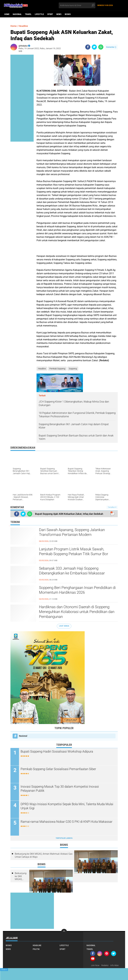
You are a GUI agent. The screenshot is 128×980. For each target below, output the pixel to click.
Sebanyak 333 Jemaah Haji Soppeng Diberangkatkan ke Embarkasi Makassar (72, 571)
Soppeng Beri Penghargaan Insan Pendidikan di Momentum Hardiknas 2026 (77, 590)
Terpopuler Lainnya (64, 838)
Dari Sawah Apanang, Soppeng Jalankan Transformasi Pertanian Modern (72, 532)
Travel (28, 14)
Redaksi (105, 965)
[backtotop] (64, 932)
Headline (23, 26)
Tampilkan (112, 507)
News (59, 14)
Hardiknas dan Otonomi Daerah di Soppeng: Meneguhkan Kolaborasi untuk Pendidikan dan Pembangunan (77, 612)
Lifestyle (39, 14)
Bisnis (68, 14)
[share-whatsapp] (101, 47)
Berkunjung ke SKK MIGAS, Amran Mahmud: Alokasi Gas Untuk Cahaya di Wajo (44, 855)
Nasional (17, 14)
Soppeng (73, 369)
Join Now (95, 965)
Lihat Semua (64, 626)
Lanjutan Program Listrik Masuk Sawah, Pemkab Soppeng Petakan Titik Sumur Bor (74, 552)
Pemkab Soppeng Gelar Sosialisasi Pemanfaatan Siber (58, 769)
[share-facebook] (88, 47)
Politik (36, 949)
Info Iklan (115, 965)
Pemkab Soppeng (57, 369)
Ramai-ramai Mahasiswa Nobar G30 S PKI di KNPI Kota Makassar (66, 822)
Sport (50, 14)
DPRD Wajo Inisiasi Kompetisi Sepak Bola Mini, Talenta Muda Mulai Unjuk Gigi (67, 806)
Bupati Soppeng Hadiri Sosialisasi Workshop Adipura (57, 751)
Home (7, 14)
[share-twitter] (94, 47)
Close (4, 970)
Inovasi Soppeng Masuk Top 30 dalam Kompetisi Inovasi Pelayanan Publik (60, 789)
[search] (77, 5)
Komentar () (111, 47)
